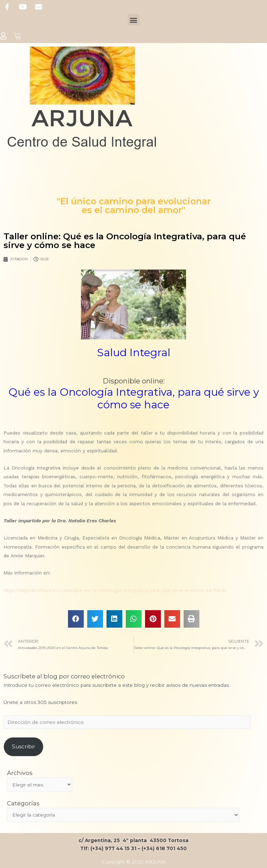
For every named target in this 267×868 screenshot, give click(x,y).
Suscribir (24, 746)
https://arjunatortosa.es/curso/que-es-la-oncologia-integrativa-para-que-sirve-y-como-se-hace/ (115, 590)
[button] (134, 20)
